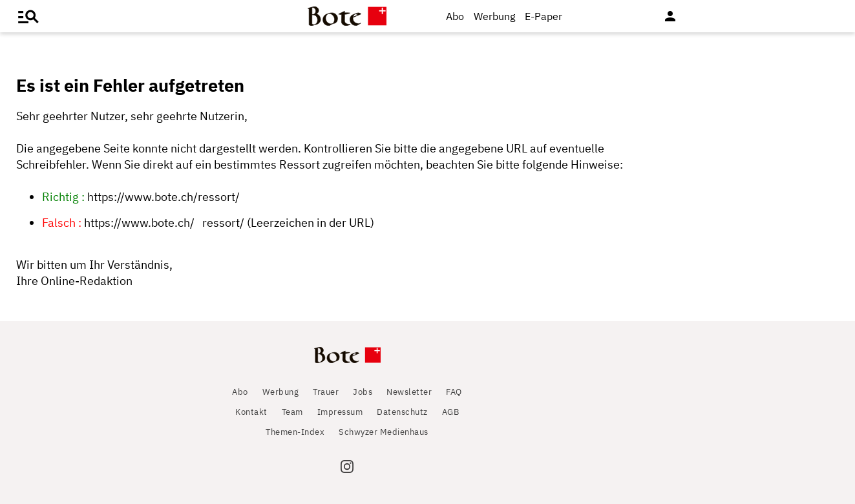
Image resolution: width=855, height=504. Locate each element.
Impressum (340, 412)
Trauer (326, 392)
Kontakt (251, 412)
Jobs (363, 392)
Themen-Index (295, 432)
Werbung (494, 16)
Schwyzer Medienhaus (384, 432)
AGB (451, 412)
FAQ (454, 392)
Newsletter (409, 392)
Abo (455, 16)
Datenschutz (402, 412)
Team (292, 412)
